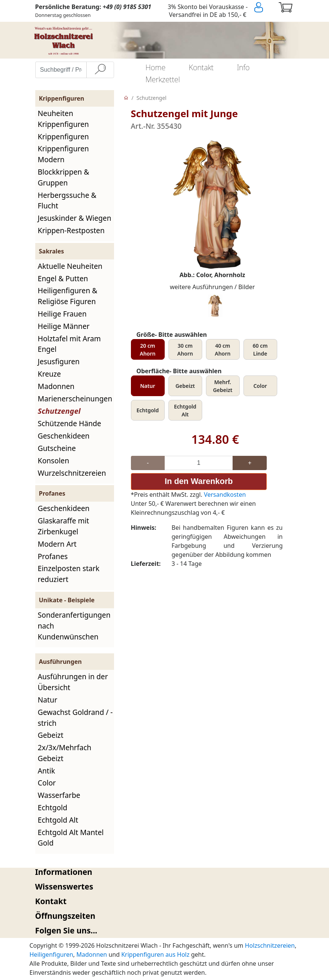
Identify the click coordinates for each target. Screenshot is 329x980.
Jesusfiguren (59, 361)
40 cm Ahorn (223, 350)
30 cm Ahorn (185, 350)
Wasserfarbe (59, 795)
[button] (165, 872)
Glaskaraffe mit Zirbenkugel (64, 526)
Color (47, 783)
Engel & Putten (63, 278)
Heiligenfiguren (52, 954)
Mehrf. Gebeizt (223, 386)
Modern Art (57, 544)
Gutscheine (57, 448)
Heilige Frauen (62, 314)
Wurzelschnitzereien (72, 473)
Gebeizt (51, 735)
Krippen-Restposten (71, 230)
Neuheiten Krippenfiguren (63, 119)
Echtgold (53, 807)
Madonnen (56, 386)
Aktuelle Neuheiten (70, 266)
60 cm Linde (260, 350)
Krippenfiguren (63, 136)
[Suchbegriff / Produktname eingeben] (61, 70)
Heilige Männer (64, 326)
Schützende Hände (70, 423)
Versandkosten (225, 495)
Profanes (53, 556)
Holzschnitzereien (270, 945)
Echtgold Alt (58, 820)
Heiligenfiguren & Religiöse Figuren (68, 296)
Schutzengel (59, 411)
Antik (47, 771)
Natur (48, 700)
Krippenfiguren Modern (63, 154)
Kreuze (50, 374)
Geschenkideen (64, 436)
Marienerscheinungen (75, 399)
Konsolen (54, 461)
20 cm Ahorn (148, 350)
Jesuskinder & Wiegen (75, 218)
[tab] (165, 872)
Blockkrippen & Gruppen (64, 177)
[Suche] (100, 70)
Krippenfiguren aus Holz (155, 954)
